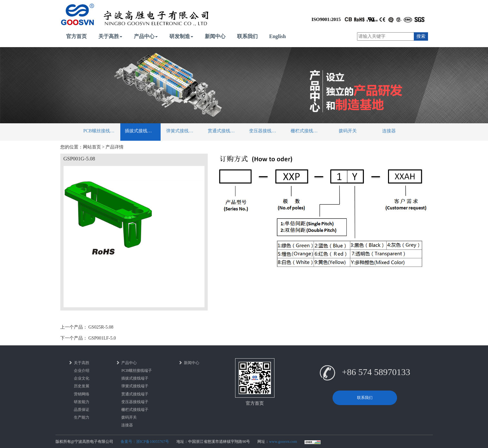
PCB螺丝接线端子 (101, 131)
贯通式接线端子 (224, 131)
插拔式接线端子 (141, 131)
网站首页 (92, 147)
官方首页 (76, 36)
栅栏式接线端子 (306, 131)
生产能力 (82, 417)
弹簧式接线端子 (182, 131)
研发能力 (82, 402)
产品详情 (115, 147)
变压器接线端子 (265, 131)
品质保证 (82, 410)
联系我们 (247, 36)
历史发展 (82, 386)
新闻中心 (215, 36)
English (278, 36)
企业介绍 (82, 371)
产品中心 (146, 36)
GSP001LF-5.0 (102, 338)
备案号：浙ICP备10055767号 (145, 442)
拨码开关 (348, 131)
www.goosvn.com (283, 442)
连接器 (389, 131)
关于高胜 (110, 36)
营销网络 (82, 394)
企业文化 (82, 378)
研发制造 (181, 36)
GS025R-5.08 (101, 327)
